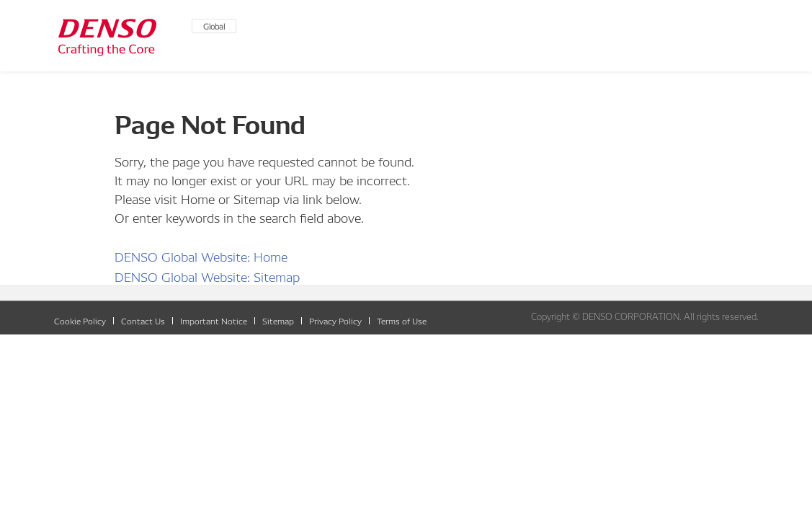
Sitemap (278, 320)
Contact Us (143, 320)
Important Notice (214, 320)
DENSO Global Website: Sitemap (207, 276)
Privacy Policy (335, 320)
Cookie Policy (80, 320)
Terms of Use (402, 320)
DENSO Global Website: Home (201, 256)
